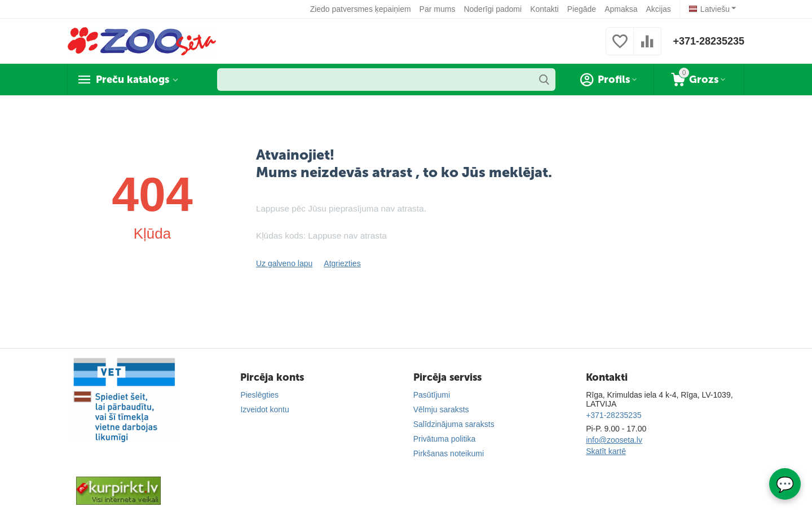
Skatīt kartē (606, 451)
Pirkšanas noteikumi (449, 453)
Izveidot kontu (264, 409)
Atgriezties (342, 263)
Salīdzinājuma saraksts (454, 424)
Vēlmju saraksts (441, 409)
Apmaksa (621, 9)
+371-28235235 (709, 41)
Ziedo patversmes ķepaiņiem (361, 9)
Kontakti (544, 9)
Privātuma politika (445, 439)
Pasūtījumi (432, 395)
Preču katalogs (133, 80)
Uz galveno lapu (284, 263)
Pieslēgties (259, 395)
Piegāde (582, 9)
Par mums (438, 9)
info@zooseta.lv (614, 440)
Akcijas (658, 9)
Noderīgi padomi (493, 9)
